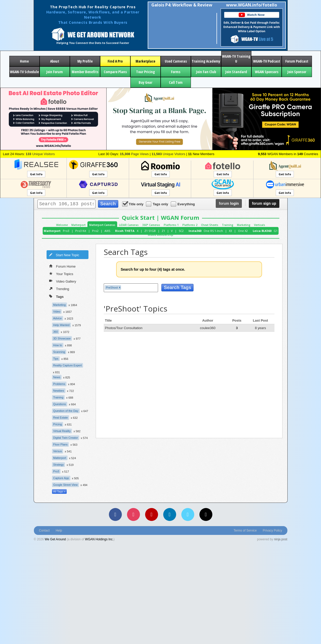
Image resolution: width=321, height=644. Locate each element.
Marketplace (145, 61)
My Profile (85, 61)
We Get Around (55, 539)
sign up (264, 203)
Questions (60, 404)
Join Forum (55, 72)
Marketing (244, 225)
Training (228, 225)
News (57, 377)
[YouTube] (152, 514)
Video (57, 312)
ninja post (281, 539)
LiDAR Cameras (129, 225)
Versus (58, 451)
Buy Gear (145, 82)
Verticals (260, 225)
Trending (59, 289)
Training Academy (206, 61)
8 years (261, 328)
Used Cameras (176, 61)
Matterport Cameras (102, 225)
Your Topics (61, 274)
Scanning (59, 352)
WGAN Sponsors (267, 72)
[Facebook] (115, 514)
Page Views (134, 154)
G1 (276, 231)
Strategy (59, 465)
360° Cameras (151, 225)
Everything (183, 204)
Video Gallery (63, 281)
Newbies (59, 391)
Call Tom (176, 82)
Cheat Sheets (210, 225)
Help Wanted (61, 325)
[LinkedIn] (170, 514)
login (229, 203)
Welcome (62, 225)
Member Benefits (85, 72)
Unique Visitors (40, 154)
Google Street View (66, 485)
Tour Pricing (145, 72)
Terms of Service (245, 531)
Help (59, 531)
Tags (56, 296)
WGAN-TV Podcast (267, 61)
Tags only (157, 204)
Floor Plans (61, 444)
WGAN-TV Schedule (24, 72)
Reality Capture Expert (68, 365)
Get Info (36, 174)
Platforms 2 (190, 225)
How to (58, 345)
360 (56, 332)
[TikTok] (206, 514)
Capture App (61, 478)
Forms (176, 72)
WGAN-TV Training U (236, 59)
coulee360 (208, 328)
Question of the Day (66, 411)
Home (24, 61)
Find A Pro (115, 61)
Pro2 (95, 231)
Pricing (58, 424)
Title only (133, 204)
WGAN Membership (160, 235)
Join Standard (236, 72)
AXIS (107, 231)
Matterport (79, 225)
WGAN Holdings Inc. (99, 539)
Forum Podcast (297, 61)
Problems (59, 384)
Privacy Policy (273, 531)
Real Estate (61, 418)
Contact (44, 531)
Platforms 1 (171, 225)
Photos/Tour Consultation (124, 328)
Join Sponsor (297, 72)
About (55, 61)
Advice (58, 318)
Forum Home (62, 266)
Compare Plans (115, 72)
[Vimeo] (188, 514)
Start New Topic (64, 255)
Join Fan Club (206, 72)
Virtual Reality (62, 431)
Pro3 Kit (81, 231)
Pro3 (66, 231)
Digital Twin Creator (66, 438)
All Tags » (59, 491)
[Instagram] (133, 514)
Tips (56, 359)
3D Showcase (62, 338)
